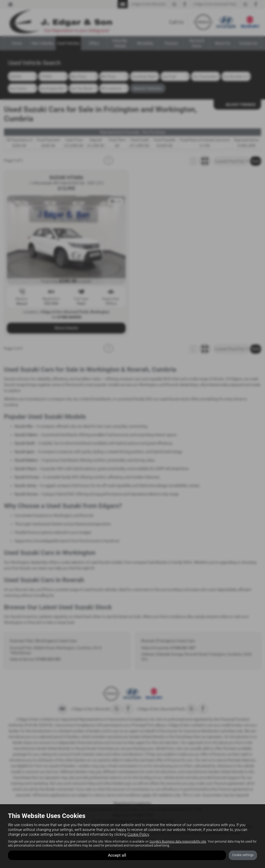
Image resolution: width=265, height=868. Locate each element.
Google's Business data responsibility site (178, 841)
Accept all (117, 855)
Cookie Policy (138, 834)
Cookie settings (243, 855)
